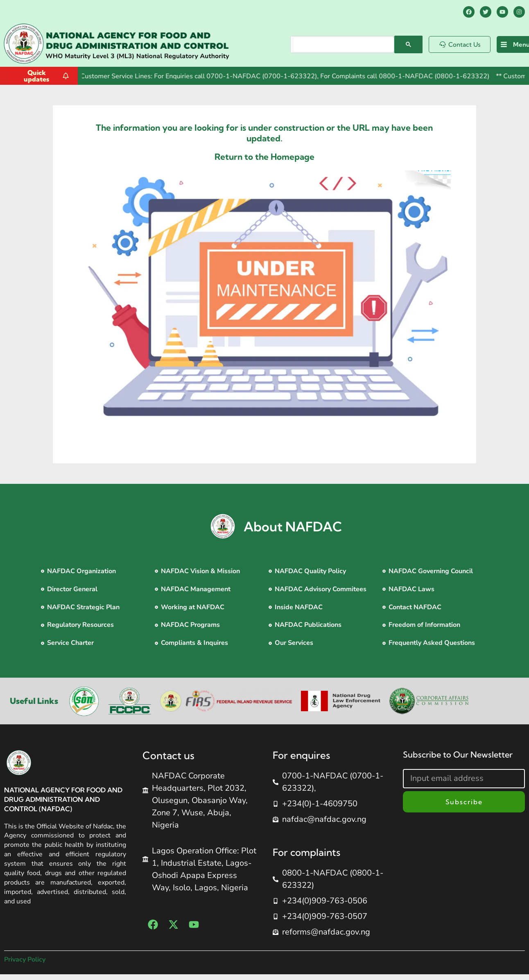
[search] (344, 44)
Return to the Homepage (264, 157)
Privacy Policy (25, 960)
